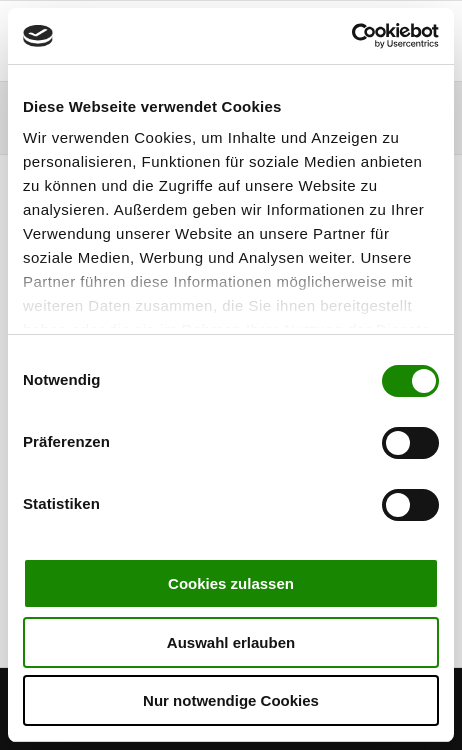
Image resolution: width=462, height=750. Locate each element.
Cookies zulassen (231, 583)
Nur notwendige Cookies (231, 700)
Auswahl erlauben (231, 642)
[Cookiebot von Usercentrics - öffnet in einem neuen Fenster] (351, 36)
